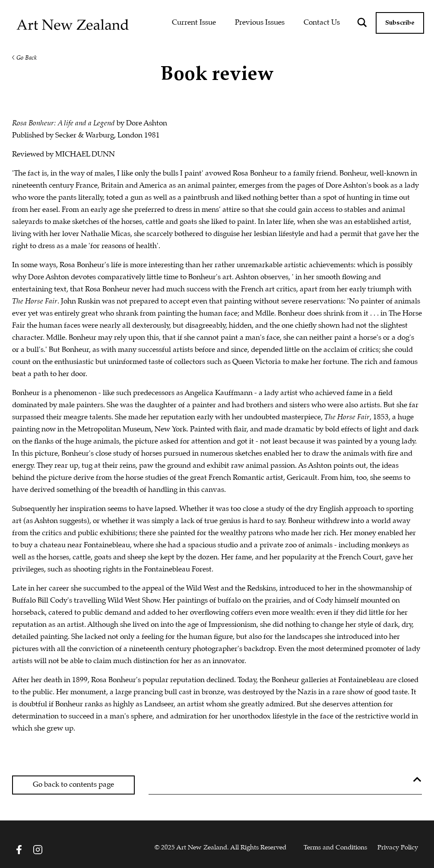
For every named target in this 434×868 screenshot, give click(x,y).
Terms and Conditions (335, 848)
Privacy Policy (398, 848)
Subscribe (400, 23)
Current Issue (194, 23)
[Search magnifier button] (362, 22)
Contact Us (322, 23)
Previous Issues (260, 23)
